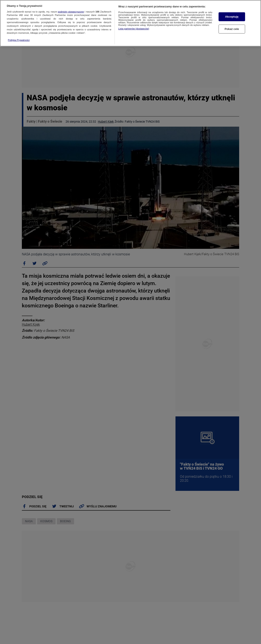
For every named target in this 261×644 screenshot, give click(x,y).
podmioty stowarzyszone (71, 12)
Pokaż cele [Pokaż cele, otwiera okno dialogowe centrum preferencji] (232, 29)
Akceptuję (232, 17)
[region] (130, 23)
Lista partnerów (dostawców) (134, 29)
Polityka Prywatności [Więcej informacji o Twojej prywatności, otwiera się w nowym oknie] (19, 40)
